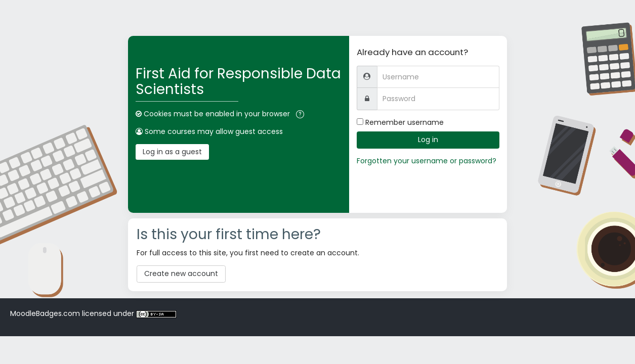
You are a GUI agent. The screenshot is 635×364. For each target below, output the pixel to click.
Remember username (405, 122)
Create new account (181, 274)
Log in (428, 140)
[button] (300, 114)
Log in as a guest (172, 152)
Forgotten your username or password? (427, 161)
